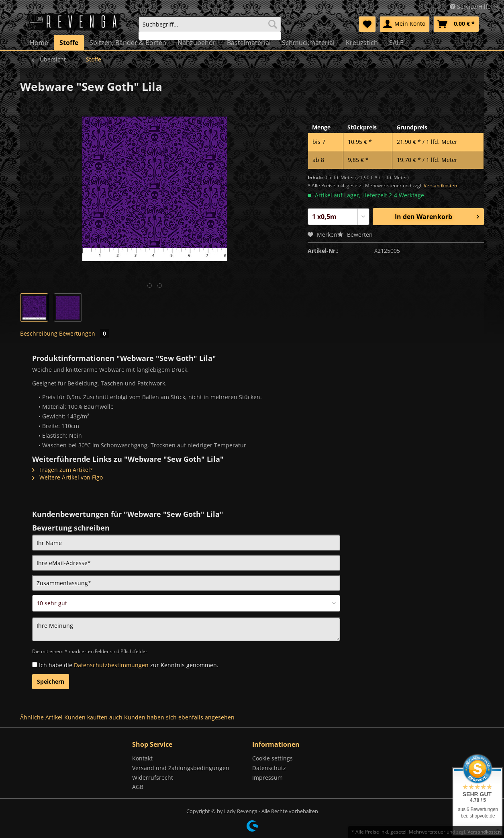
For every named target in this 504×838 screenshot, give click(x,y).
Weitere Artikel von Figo (67, 477)
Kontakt (142, 758)
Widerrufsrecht (153, 778)
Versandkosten (440, 185)
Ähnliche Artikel (41, 717)
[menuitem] (210, 28)
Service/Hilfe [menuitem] (471, 7)
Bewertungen (84, 333)
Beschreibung (39, 333)
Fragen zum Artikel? (62, 470)
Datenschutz (269, 768)
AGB (138, 787)
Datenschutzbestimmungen (111, 665)
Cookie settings (272, 758)
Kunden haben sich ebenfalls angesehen (179, 717)
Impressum (267, 778)
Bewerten (355, 235)
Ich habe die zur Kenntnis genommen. (129, 665)
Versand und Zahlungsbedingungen (181, 768)
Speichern (51, 681)
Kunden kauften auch (93, 717)
